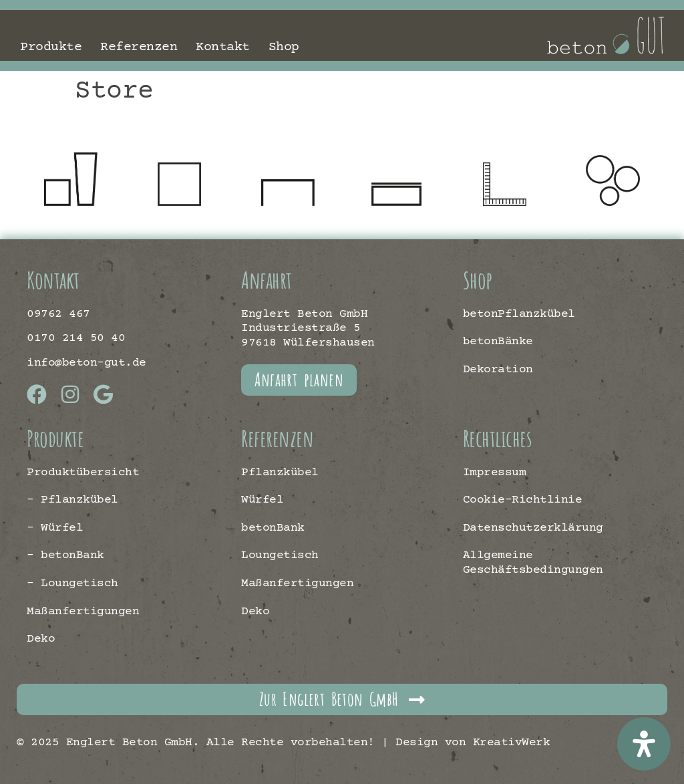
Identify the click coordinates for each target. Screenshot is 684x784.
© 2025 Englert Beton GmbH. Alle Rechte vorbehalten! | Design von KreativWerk (283, 743)
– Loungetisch (72, 583)
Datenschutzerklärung (533, 528)
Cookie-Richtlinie (523, 500)
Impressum (495, 473)
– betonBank (65, 555)
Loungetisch (280, 555)
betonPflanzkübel (519, 314)
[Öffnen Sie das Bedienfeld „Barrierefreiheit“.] (644, 744)
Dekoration (498, 370)
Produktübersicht (83, 473)
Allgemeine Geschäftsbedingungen (533, 563)
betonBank (273, 528)
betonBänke (498, 342)
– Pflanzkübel (72, 500)
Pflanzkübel (280, 473)
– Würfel (55, 528)
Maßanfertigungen (83, 612)
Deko (41, 639)
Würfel (262, 500)
